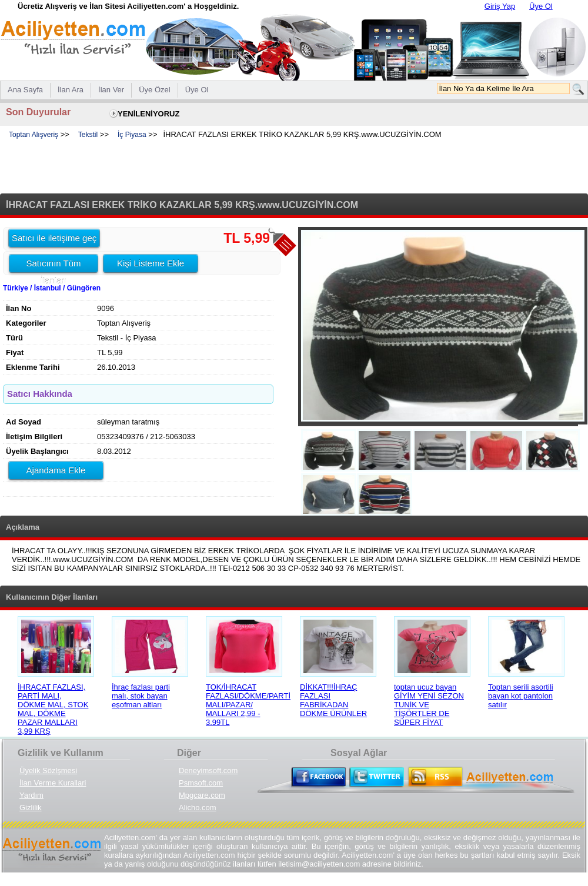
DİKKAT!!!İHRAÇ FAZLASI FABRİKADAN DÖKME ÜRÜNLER (333, 700)
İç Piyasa (132, 135)
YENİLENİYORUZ (148, 114)
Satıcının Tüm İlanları (53, 265)
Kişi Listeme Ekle (151, 263)
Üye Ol (541, 6)
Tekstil (88, 135)
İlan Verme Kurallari (53, 783)
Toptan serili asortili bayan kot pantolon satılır (521, 696)
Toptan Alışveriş (34, 135)
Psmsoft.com (201, 783)
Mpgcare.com (202, 795)
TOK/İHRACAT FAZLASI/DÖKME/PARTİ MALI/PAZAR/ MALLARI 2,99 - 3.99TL (248, 705)
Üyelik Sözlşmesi (48, 770)
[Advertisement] (294, 167)
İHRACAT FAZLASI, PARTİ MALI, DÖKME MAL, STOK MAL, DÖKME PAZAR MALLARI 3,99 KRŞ (53, 709)
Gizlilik (31, 808)
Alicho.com (198, 808)
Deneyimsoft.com (208, 770)
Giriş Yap (500, 6)
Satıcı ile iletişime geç (54, 238)
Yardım (31, 795)
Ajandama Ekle (56, 470)
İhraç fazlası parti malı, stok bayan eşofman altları (141, 696)
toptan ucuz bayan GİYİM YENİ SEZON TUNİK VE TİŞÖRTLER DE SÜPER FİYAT (429, 705)
